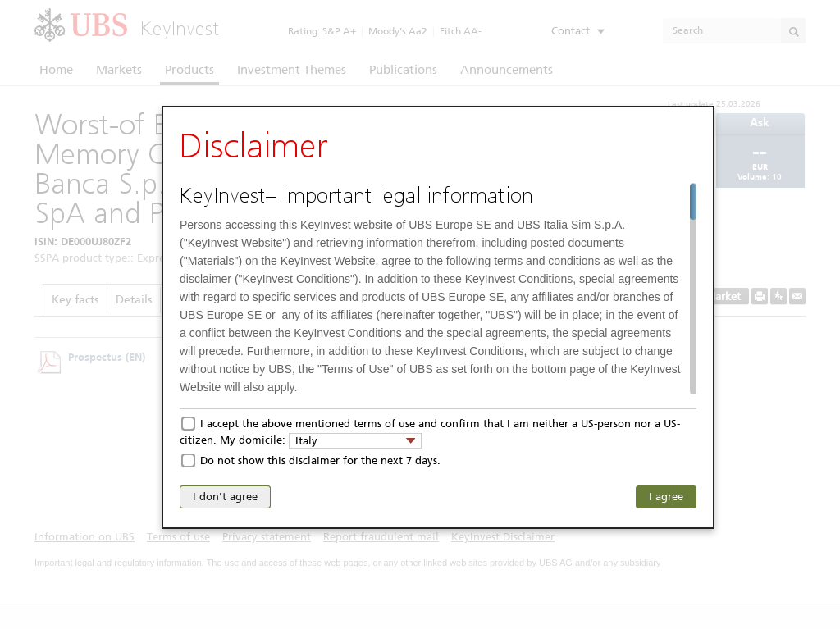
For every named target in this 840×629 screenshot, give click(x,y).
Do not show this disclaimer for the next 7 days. (320, 460)
